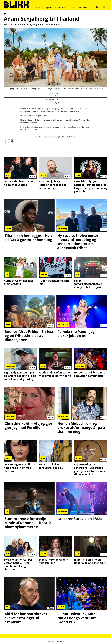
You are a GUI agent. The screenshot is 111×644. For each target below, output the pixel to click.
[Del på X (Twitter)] (55, 103)
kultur (46, 137)
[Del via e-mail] (59, 103)
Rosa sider (77, 7)
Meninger (66, 7)
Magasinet (39, 7)
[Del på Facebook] (52, 103)
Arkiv (85, 7)
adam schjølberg (58, 137)
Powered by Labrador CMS (55, 641)
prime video (71, 137)
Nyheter (49, 7)
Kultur (57, 7)
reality (39, 137)
